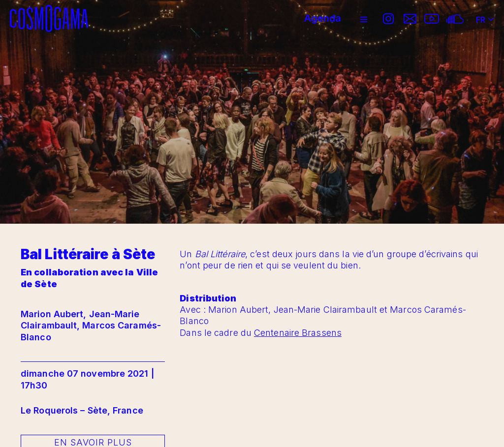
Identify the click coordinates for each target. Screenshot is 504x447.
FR (485, 16)
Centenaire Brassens (298, 333)
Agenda (323, 18)
